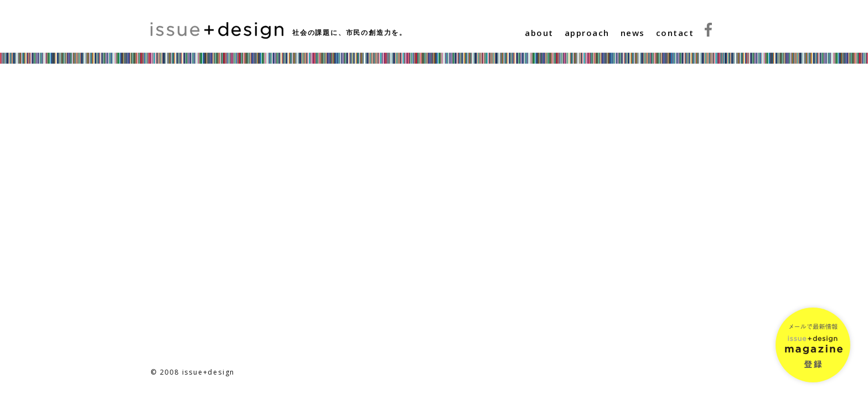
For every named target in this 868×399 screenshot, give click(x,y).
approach (587, 33)
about (539, 33)
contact (675, 33)
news (633, 33)
